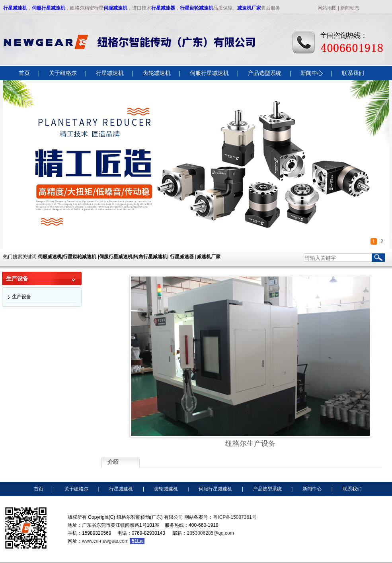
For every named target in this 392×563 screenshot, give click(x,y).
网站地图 (327, 8)
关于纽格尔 (76, 489)
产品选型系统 (267, 489)
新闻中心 (312, 489)
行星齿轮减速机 (197, 8)
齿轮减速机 (166, 489)
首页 (39, 489)
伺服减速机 (115, 8)
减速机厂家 (249, 8)
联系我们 (352, 489)
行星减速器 (163, 8)
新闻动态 (350, 8)
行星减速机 (15, 8)
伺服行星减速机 (49, 8)
